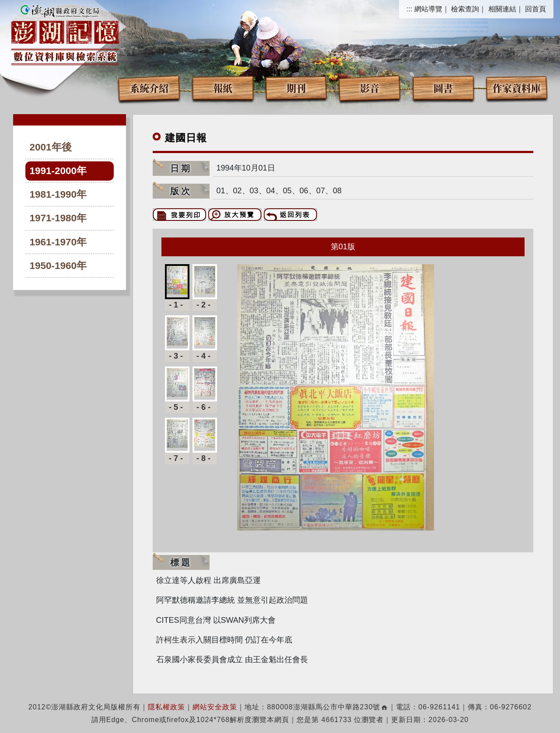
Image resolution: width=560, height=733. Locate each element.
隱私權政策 (166, 707)
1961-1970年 (58, 242)
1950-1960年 (58, 266)
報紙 (223, 88)
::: (409, 9)
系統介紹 (149, 88)
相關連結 (502, 9)
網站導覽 (428, 9)
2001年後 (51, 147)
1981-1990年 (58, 194)
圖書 (443, 88)
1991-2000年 (58, 171)
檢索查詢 (465, 9)
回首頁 (535, 9)
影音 (370, 88)
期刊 (296, 88)
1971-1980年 (58, 218)
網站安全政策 (215, 707)
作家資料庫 (517, 88)
